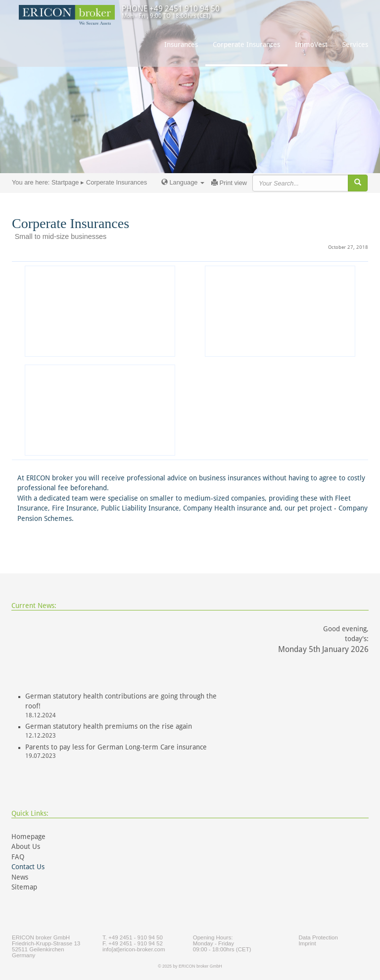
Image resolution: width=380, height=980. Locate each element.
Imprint (307, 943)
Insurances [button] (181, 45)
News (20, 877)
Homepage (28, 837)
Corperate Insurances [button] (246, 45)
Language (183, 182)
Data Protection (318, 937)
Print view (229, 183)
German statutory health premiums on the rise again (109, 726)
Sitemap (24, 887)
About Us (26, 846)
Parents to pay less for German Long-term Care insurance (116, 747)
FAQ (18, 857)
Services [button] (355, 45)
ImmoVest (311, 45)
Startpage (65, 182)
